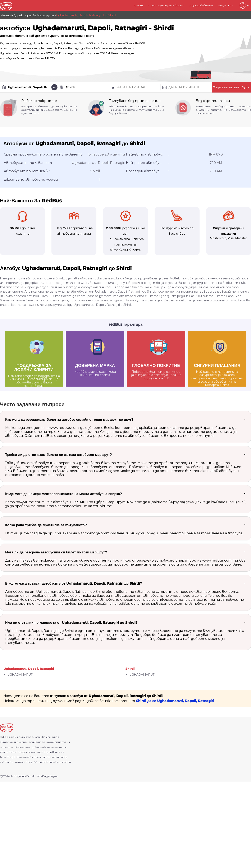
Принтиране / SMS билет (166, 5)
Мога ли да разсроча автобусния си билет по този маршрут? (56, 552)
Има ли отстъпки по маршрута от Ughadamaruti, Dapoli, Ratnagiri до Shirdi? (71, 623)
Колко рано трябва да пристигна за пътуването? (46, 525)
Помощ (138, 5)
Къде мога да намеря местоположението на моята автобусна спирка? (63, 494)
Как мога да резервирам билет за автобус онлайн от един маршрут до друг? (69, 420)
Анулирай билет (201, 5)
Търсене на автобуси (232, 87)
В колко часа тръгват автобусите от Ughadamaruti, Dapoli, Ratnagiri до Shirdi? (74, 583)
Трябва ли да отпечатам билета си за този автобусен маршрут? (58, 455)
